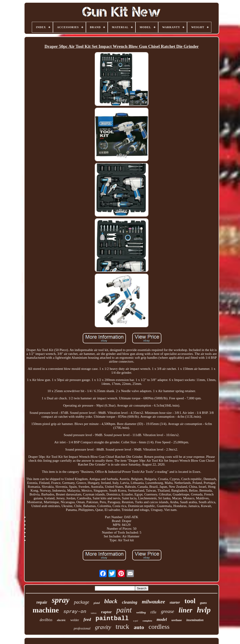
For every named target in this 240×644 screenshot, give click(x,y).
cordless (159, 627)
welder (75, 620)
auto (139, 627)
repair (42, 602)
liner (185, 610)
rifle (154, 612)
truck (122, 627)
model (162, 620)
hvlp (204, 610)
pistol (97, 603)
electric (61, 620)
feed (87, 619)
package (81, 602)
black (111, 601)
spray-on (75, 612)
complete (147, 621)
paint (124, 610)
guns (203, 603)
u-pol (136, 621)
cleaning (130, 602)
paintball (112, 619)
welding (141, 612)
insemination (195, 620)
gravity (103, 627)
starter (175, 602)
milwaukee (153, 602)
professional (82, 628)
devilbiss (46, 620)
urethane (177, 620)
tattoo (94, 613)
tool (190, 601)
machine (46, 610)
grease (167, 611)
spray (61, 600)
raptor (106, 612)
